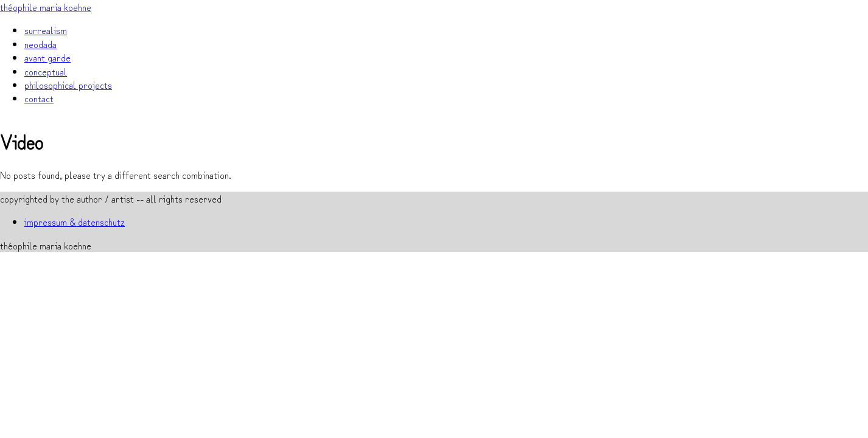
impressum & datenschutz (75, 221)
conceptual (46, 71)
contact (39, 98)
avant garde (47, 57)
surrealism (46, 30)
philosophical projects (68, 85)
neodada (40, 44)
